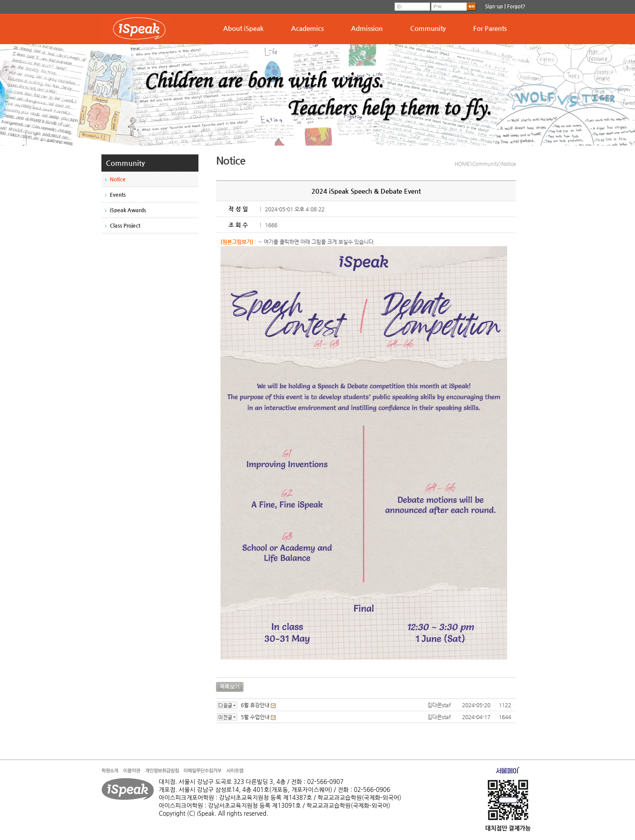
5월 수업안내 (255, 717)
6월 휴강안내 (255, 705)
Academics (307, 28)
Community (428, 28)
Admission (367, 28)
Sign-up (494, 6)
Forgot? (516, 6)
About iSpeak (243, 28)
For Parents (490, 28)
